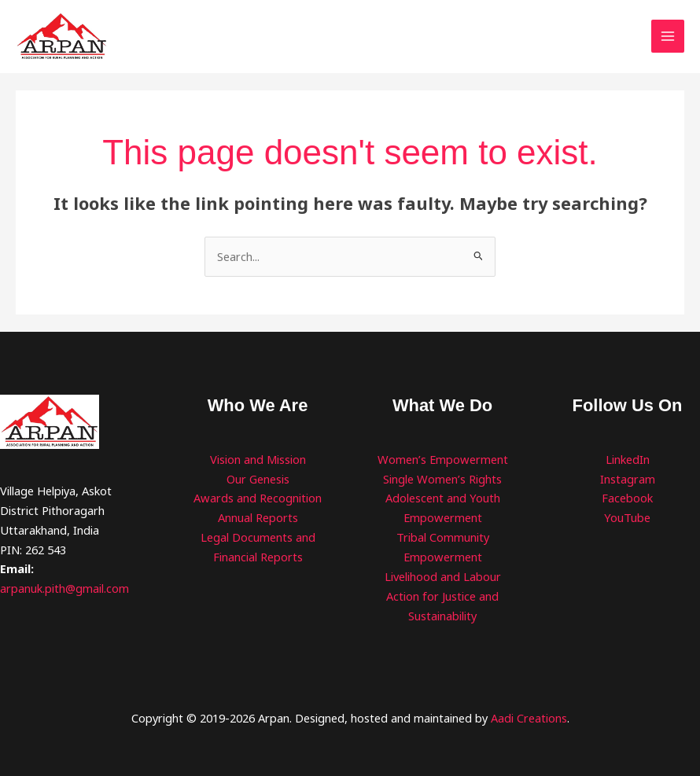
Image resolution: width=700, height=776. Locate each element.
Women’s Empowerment (442, 460)
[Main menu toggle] (668, 37)
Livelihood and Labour (443, 577)
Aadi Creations (529, 719)
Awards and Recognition (258, 499)
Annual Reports (258, 519)
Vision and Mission (258, 460)
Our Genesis (258, 480)
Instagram (628, 480)
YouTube (627, 519)
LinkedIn (628, 460)
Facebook (627, 499)
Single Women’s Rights (442, 480)
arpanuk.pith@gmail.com (64, 590)
